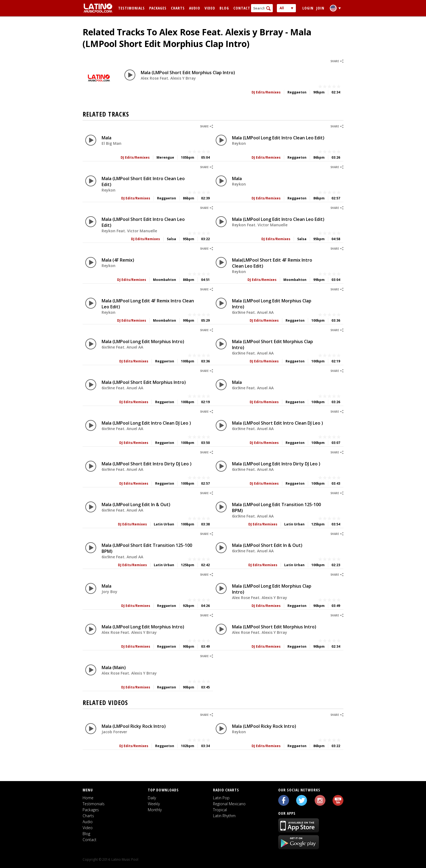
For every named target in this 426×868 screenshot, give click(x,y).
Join (320, 8)
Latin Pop (221, 798)
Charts (178, 8)
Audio (195, 8)
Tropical (220, 810)
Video (210, 8)
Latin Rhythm (224, 816)
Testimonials (131, 8)
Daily (152, 798)
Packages (158, 8)
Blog (224, 8)
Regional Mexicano (229, 804)
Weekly (154, 804)
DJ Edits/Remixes (266, 92)
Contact (242, 8)
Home (88, 798)
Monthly (155, 810)
